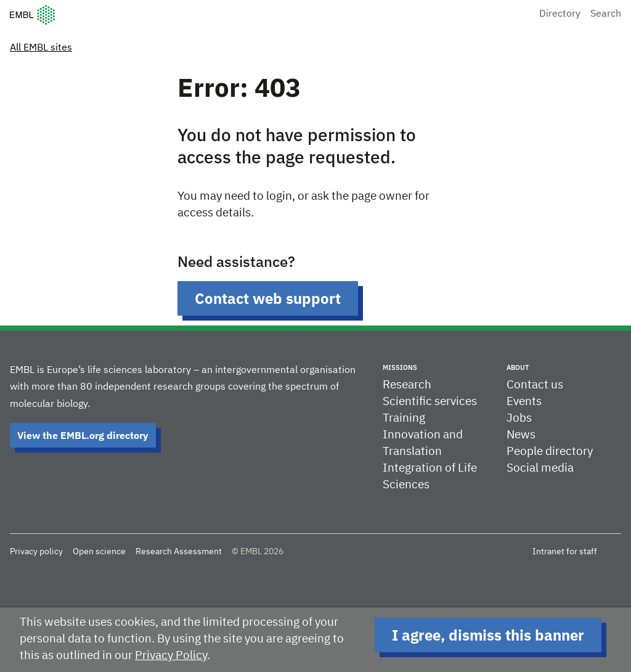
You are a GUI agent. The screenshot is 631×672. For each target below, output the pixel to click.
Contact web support (268, 298)
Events (524, 402)
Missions (400, 367)
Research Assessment (179, 552)
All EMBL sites (41, 48)
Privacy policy (36, 552)
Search (606, 14)
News (521, 435)
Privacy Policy (171, 656)
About (518, 367)
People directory (550, 452)
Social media (540, 468)
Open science (99, 552)
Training (404, 418)
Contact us (535, 385)
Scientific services (430, 402)
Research (407, 385)
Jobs (519, 418)
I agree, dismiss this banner (488, 635)
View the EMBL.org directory (83, 435)
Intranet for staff (565, 552)
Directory (560, 14)
